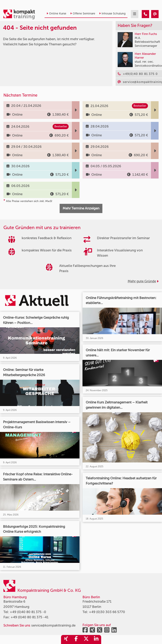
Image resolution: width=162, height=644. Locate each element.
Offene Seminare (83, 14)
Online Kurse (56, 14)
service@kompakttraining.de (53, 625)
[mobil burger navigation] (135, 14)
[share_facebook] (76, 639)
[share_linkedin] (96, 639)
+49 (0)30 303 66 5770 (107, 612)
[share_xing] (66, 639)
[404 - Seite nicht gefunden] (145, 14)
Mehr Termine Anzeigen (81, 208)
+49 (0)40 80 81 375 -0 (28, 612)
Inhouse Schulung (112, 14)
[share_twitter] (86, 639)
